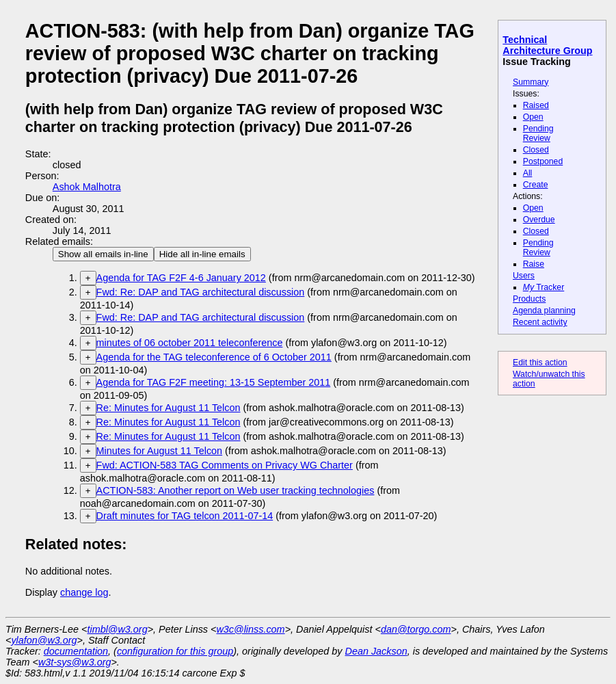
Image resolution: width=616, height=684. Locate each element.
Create (536, 185)
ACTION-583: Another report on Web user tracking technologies (236, 490)
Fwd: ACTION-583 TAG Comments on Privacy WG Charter (225, 465)
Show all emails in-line (103, 254)
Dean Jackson (376, 651)
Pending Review (538, 133)
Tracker (544, 287)
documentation (76, 651)
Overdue (539, 220)
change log (84, 592)
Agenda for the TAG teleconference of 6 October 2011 (214, 357)
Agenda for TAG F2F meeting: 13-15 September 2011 (214, 382)
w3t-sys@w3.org (75, 662)
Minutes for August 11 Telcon (160, 451)
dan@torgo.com (416, 629)
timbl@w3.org (117, 629)
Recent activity (540, 322)
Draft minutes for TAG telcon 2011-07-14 (185, 516)
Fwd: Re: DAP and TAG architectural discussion (201, 292)
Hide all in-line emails (202, 254)
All (528, 173)
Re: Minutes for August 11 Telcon (169, 408)
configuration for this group (175, 651)
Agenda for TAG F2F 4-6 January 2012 (181, 278)
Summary (531, 82)
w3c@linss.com (250, 629)
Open (533, 117)
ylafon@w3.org (44, 640)
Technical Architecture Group (547, 45)
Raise (534, 264)
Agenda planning (544, 311)
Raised (536, 105)
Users (524, 276)
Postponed (543, 161)
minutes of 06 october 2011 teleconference (190, 343)
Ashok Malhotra (87, 187)
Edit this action (540, 363)
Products (529, 299)
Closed (536, 150)
